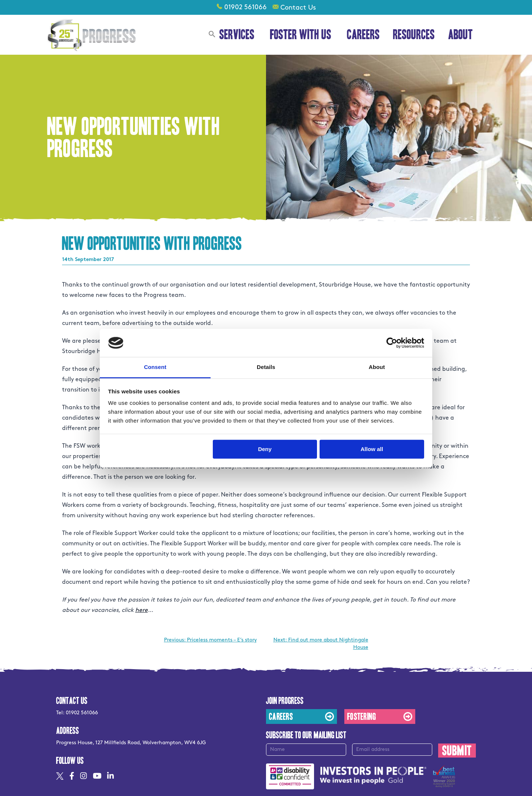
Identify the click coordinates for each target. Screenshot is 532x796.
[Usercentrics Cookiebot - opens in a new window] (392, 343)
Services (238, 35)
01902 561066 (245, 7)
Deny (265, 449)
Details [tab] (266, 367)
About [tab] (377, 367)
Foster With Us (302, 35)
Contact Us (298, 8)
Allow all (372, 449)
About (462, 35)
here (141, 610)
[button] (212, 35)
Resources (414, 35)
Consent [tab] (155, 367)
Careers (363, 35)
